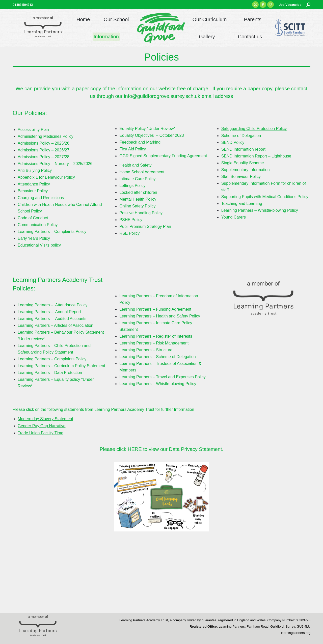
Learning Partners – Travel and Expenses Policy (163, 377)
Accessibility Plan (33, 130)
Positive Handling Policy (141, 213)
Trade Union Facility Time (41, 433)
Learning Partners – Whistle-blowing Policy (260, 210)
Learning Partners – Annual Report (49, 312)
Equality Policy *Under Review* (147, 129)
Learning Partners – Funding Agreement (155, 309)
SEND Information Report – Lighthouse (256, 156)
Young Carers (234, 217)
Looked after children (138, 192)
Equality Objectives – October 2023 (152, 135)
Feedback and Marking (140, 142)
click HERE (130, 449)
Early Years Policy (34, 238)
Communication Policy (38, 225)
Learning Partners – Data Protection (50, 373)
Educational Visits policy (39, 245)
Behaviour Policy (33, 191)
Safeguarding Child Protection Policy (254, 129)
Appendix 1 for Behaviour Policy (46, 177)
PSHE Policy (131, 220)
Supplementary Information (246, 170)
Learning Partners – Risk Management (154, 343)
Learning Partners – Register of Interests (156, 336)
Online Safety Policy (137, 206)
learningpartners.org (296, 633)
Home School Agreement (142, 172)
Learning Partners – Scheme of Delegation (157, 357)
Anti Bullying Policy (35, 170)
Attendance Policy (34, 184)
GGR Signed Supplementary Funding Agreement (163, 156)
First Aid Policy (133, 149)
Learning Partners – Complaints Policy (52, 232)
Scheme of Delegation (241, 136)
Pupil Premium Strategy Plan (145, 226)
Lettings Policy (132, 186)
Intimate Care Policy (137, 179)
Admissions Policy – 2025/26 (44, 143)
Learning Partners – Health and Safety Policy (160, 316)
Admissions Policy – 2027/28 (44, 157)
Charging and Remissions (41, 198)
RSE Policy (129, 233)
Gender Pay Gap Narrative (42, 426)
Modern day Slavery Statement (45, 419)
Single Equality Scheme (243, 163)
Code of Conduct (33, 218)
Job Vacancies (290, 5)
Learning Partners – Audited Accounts (52, 319)
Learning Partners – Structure (146, 350)
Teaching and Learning (242, 204)
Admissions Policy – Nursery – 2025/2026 (55, 164)
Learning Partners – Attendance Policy (53, 305)
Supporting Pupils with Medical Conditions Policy (265, 197)
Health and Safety (136, 165)
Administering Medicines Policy (46, 136)
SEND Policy (233, 142)
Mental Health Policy (138, 199)
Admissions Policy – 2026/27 (44, 150)
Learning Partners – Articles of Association (56, 325)
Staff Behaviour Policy (241, 177)
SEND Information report (243, 149)
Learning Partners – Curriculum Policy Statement (61, 366)
